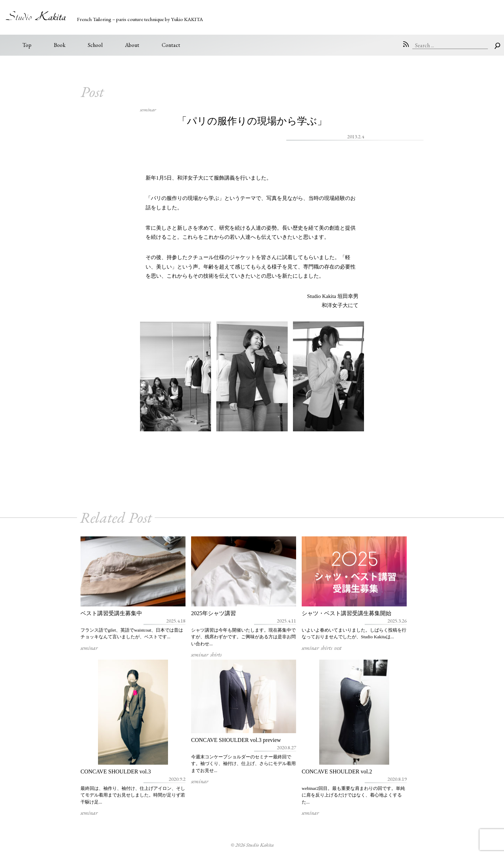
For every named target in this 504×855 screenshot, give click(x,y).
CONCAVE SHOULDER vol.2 (337, 771)
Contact (171, 45)
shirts (216, 655)
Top (27, 45)
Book (60, 45)
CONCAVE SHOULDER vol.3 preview (236, 740)
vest (338, 648)
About (132, 45)
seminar (148, 109)
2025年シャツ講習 (213, 613)
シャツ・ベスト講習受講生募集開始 (346, 613)
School (95, 45)
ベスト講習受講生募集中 (111, 613)
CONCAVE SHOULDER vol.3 (116, 771)
